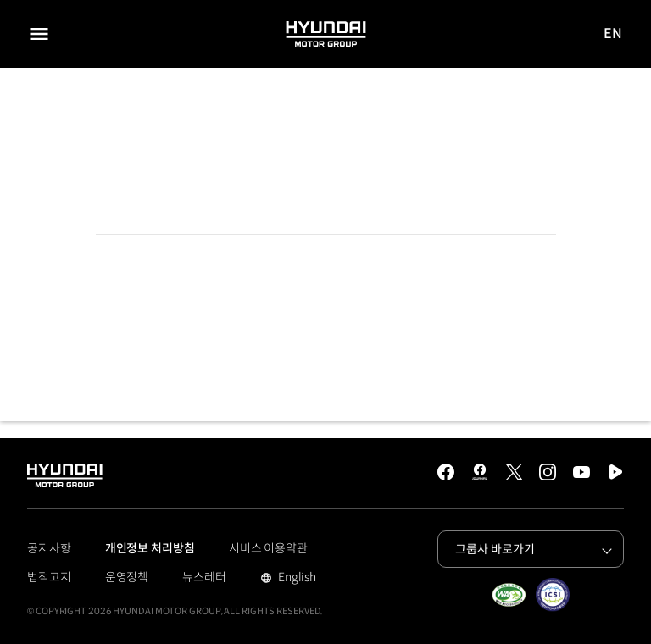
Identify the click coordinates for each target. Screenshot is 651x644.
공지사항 (49, 548)
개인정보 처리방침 (150, 548)
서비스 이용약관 (268, 548)
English (295, 579)
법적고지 (49, 577)
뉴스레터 (204, 577)
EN (614, 34)
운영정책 (127, 577)
